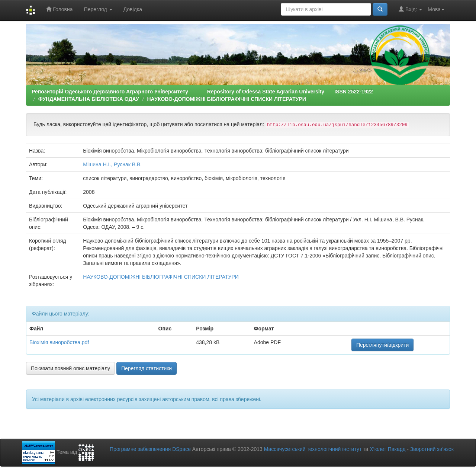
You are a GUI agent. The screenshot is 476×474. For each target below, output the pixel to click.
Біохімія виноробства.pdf (59, 342)
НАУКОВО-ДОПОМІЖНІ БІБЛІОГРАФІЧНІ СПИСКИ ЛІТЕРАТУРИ (227, 99)
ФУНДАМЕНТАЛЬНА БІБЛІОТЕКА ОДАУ (89, 99)
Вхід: (410, 9)
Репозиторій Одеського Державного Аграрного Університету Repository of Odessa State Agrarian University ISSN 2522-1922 (202, 92)
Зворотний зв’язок (432, 449)
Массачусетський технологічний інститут (313, 449)
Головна (59, 9)
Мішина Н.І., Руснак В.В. (112, 164)
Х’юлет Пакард (387, 449)
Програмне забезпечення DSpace (150, 449)
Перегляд (98, 9)
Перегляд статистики (147, 368)
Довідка (133, 9)
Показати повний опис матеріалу (70, 368)
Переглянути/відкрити (383, 345)
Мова (436, 9)
